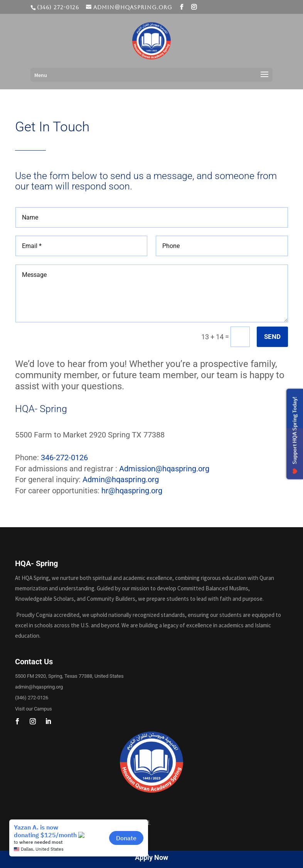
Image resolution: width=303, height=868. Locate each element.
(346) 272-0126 (32, 698)
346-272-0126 (64, 457)
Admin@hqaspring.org (121, 479)
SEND (272, 337)
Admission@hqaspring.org (164, 469)
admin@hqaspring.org (39, 687)
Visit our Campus (34, 709)
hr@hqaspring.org (132, 491)
